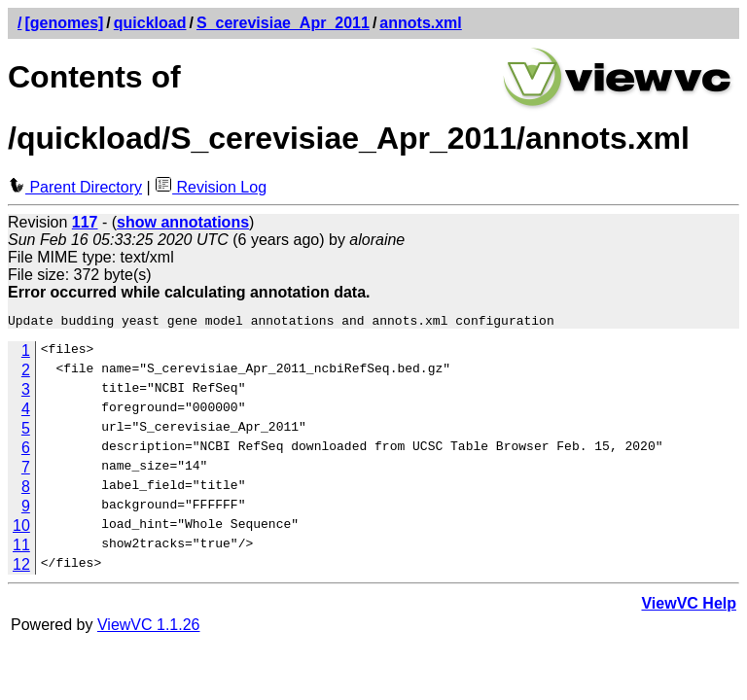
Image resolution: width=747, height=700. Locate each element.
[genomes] (64, 23)
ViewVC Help (689, 606)
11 (21, 548)
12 (21, 567)
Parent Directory (75, 187)
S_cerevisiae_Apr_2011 (283, 23)
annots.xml (420, 23)
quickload (150, 23)
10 (21, 528)
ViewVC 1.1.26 (149, 628)
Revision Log (211, 187)
